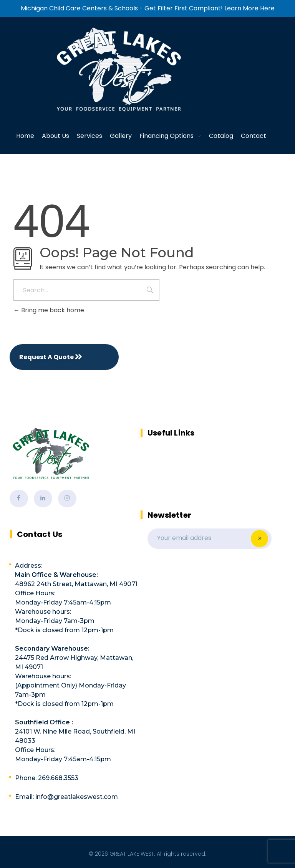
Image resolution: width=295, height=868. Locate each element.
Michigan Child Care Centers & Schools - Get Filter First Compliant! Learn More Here (148, 8)
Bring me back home (49, 310)
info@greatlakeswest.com (77, 797)
